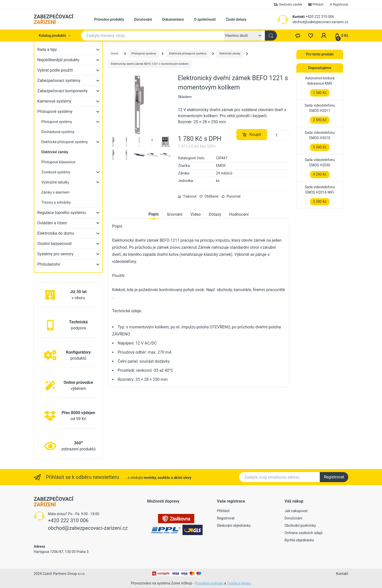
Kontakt (298, 17)
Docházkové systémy (58, 132)
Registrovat (334, 477)
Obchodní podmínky (300, 525)
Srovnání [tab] (175, 214)
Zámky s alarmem (55, 192)
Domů (115, 54)
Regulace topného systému (62, 213)
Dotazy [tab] (215, 214)
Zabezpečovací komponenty (62, 91)
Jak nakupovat (296, 511)
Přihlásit (223, 511)
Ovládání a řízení (52, 223)
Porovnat (231, 196)
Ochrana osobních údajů (304, 533)
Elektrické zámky (230, 54)
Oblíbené (209, 196)
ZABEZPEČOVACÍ (54, 19)
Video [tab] (196, 214)
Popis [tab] (154, 214)
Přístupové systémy (55, 112)
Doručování (143, 19)
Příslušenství (49, 264)
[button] (324, 36)
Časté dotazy (236, 19)
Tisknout (187, 196)
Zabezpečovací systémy (59, 81)
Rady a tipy (47, 50)
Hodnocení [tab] (239, 214)
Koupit (252, 135)
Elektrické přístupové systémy (65, 142)
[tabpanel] (199, 303)
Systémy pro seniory (55, 254)
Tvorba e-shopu (239, 583)
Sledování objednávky (234, 525)
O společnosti (205, 19)
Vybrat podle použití (55, 70)
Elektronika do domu (56, 233)
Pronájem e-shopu (209, 583)
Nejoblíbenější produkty (58, 60)
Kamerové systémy (54, 101)
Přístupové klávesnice (58, 162)
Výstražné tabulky (55, 182)
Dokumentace (173, 19)
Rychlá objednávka (299, 540)
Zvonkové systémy (56, 172)
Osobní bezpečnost (55, 244)
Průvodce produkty (109, 19)
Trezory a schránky (56, 202)
